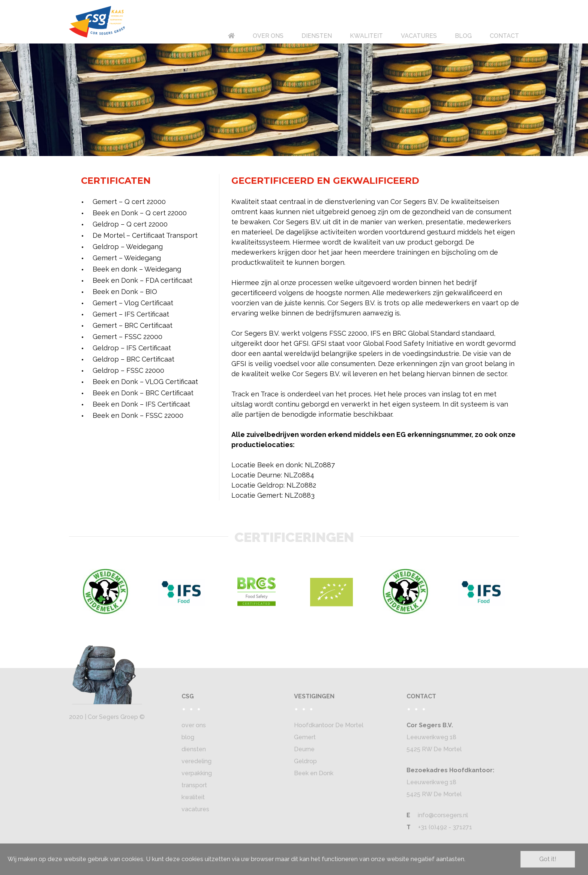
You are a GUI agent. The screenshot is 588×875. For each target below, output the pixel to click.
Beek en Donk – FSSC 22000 (138, 415)
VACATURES (419, 36)
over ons (194, 725)
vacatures (195, 809)
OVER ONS (268, 36)
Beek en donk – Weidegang (137, 269)
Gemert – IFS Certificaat (131, 314)
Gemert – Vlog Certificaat (133, 303)
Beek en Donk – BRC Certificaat (143, 393)
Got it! (548, 859)
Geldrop (305, 761)
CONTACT (504, 36)
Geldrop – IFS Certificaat (132, 348)
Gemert (305, 737)
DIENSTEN (317, 36)
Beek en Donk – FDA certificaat (142, 280)
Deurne (304, 749)
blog (188, 737)
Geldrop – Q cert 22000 (130, 224)
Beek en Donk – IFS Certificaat (141, 404)
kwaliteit (193, 797)
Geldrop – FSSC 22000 (128, 370)
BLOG (463, 36)
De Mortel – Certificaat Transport (145, 235)
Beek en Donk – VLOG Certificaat (145, 382)
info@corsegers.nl (443, 815)
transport (194, 785)
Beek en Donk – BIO (125, 292)
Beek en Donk (314, 773)
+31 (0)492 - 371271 (445, 827)
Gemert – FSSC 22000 (127, 337)
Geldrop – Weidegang (128, 247)
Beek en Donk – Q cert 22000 (140, 213)
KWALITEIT (366, 36)
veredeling (196, 761)
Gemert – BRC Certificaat (133, 325)
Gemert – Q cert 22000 (129, 202)
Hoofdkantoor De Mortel (329, 725)
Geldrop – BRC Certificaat (133, 359)
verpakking (197, 773)
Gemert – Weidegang (127, 258)
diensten (194, 749)
